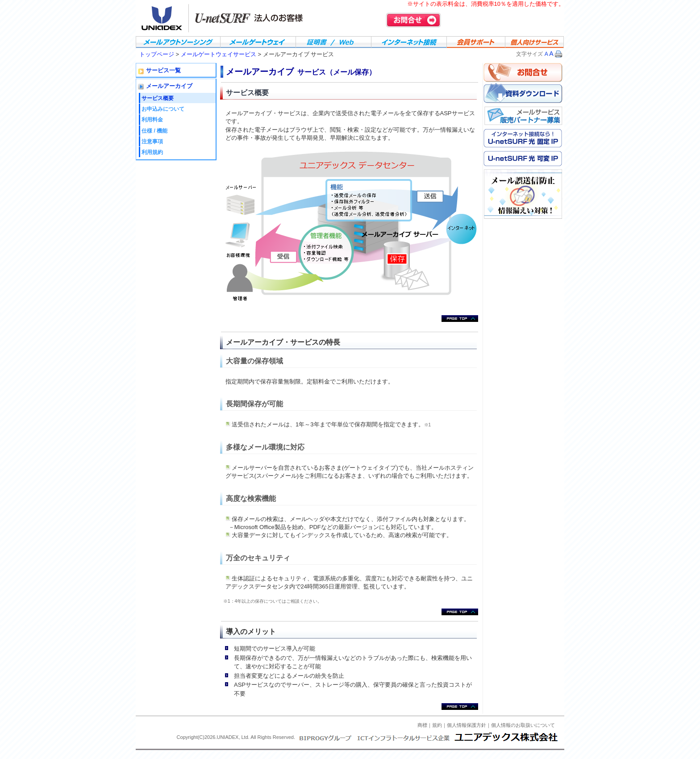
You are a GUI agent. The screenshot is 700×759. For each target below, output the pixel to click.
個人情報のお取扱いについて (523, 725)
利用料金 (152, 120)
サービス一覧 (163, 71)
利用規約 (152, 152)
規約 (437, 725)
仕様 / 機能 (154, 131)
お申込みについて (163, 109)
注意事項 (152, 142)
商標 (422, 725)
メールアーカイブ (169, 86)
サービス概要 (158, 98)
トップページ (157, 54)
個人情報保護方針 (467, 725)
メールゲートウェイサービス (219, 54)
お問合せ (413, 20)
